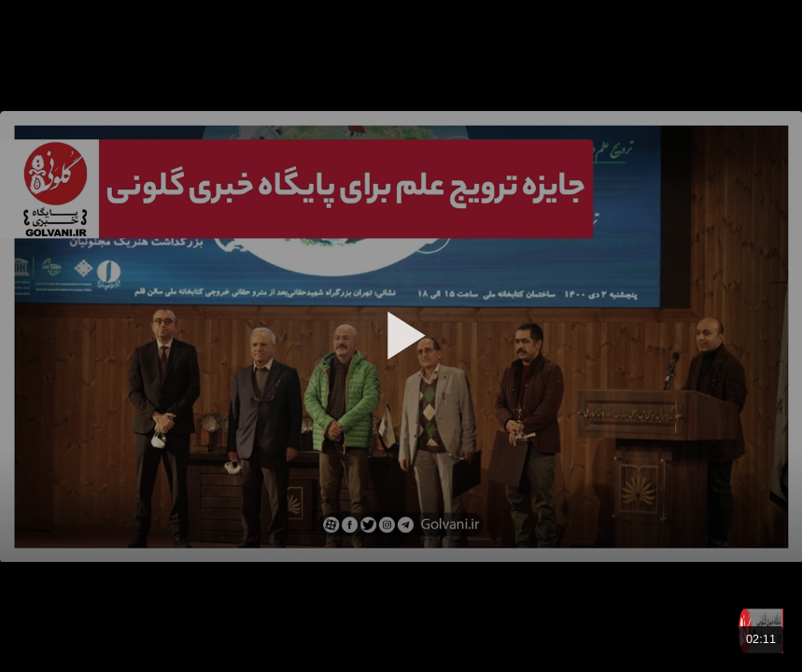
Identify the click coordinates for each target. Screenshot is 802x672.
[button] (401, 335)
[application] (401, 336)
